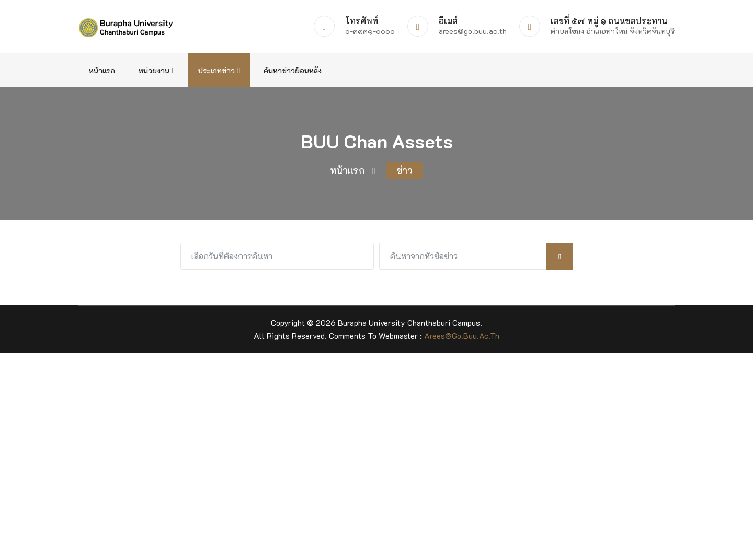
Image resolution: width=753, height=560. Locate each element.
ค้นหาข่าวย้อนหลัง (293, 70)
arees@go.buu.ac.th (462, 336)
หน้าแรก (102, 70)
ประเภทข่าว (219, 70)
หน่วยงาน (157, 70)
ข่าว (404, 170)
